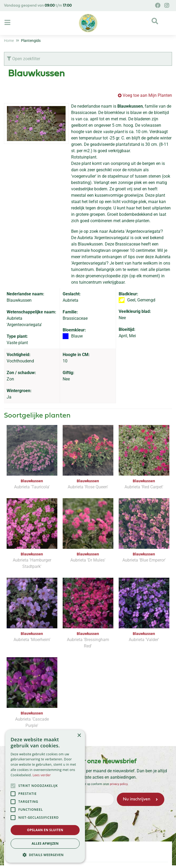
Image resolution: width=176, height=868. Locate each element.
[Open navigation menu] (8, 23)
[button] (45, 855)
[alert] (45, 796)
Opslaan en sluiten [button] (45, 830)
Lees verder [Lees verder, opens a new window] (42, 775)
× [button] (79, 736)
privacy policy (119, 784)
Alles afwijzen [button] (45, 843)
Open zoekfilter (23, 59)
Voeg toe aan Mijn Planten (147, 95)
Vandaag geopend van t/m (38, 6)
